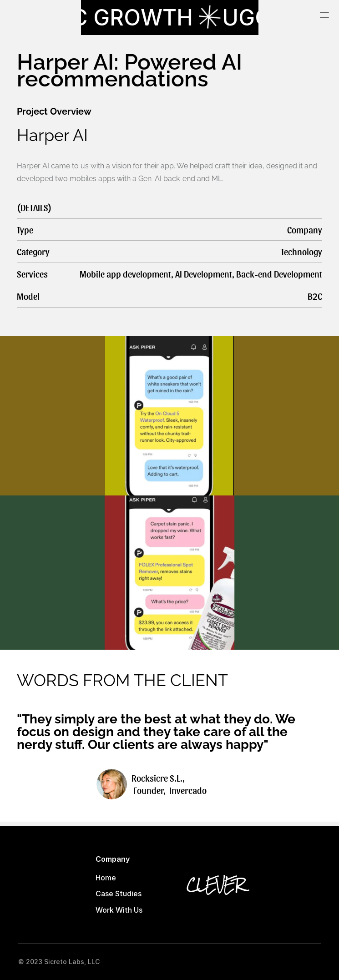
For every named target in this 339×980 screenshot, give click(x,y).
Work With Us (119, 910)
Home (106, 878)
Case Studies (119, 894)
